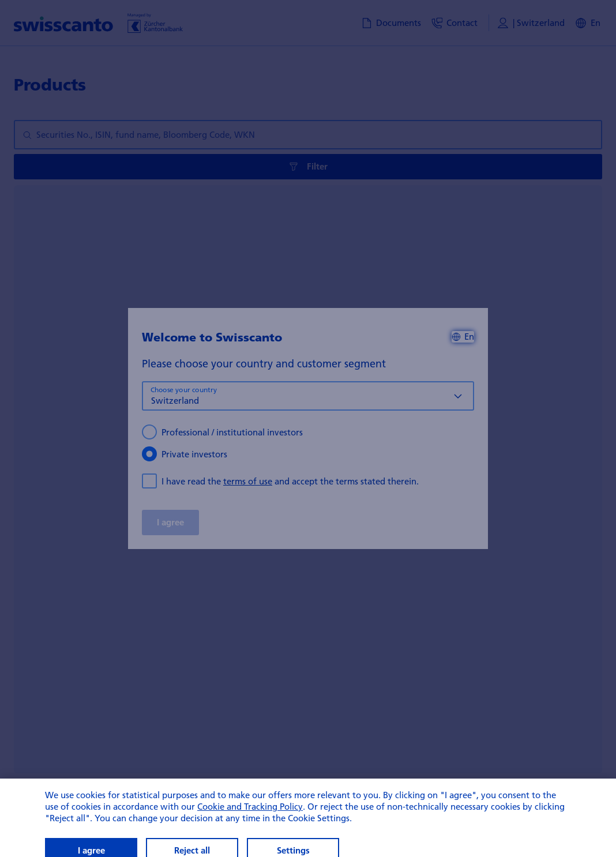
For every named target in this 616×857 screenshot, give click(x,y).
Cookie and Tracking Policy (250, 827)
